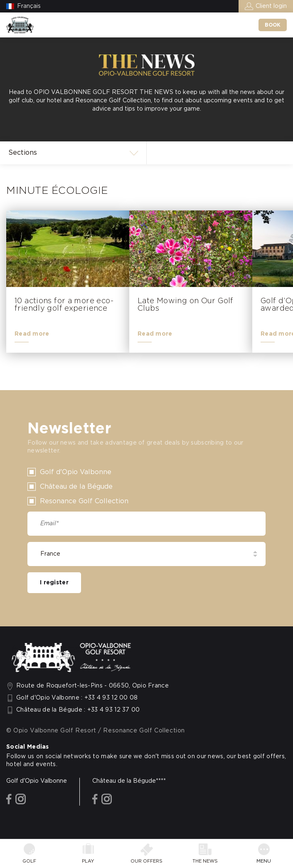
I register (54, 583)
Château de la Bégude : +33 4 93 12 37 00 (78, 710)
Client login (271, 6)
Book (273, 25)
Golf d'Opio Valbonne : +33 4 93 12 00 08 (77, 698)
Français (29, 6)
